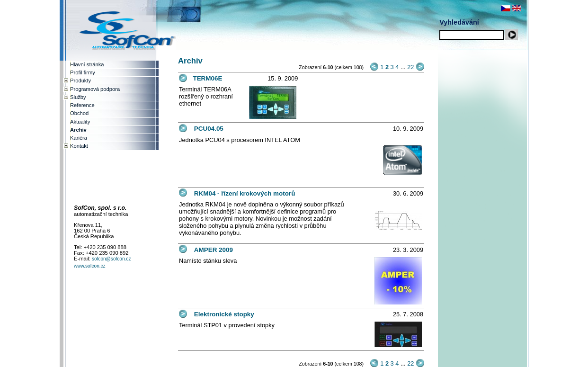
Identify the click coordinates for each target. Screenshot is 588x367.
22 (410, 67)
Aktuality (80, 122)
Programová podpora (95, 89)
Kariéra (79, 138)
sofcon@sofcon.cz (111, 259)
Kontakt (79, 146)
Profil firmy (83, 72)
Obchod (79, 113)
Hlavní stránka (87, 64)
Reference (82, 105)
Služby (78, 97)
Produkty (80, 81)
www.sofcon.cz (90, 266)
